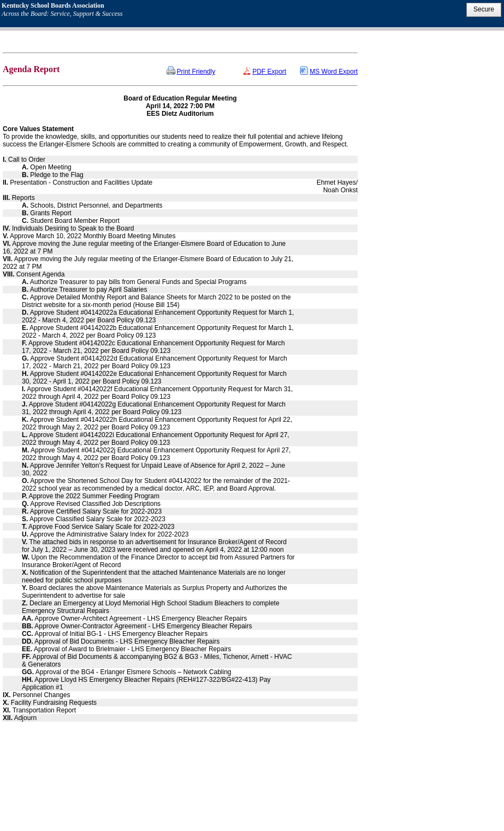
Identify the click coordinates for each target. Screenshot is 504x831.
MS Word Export (334, 72)
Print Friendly (196, 72)
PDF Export (269, 72)
